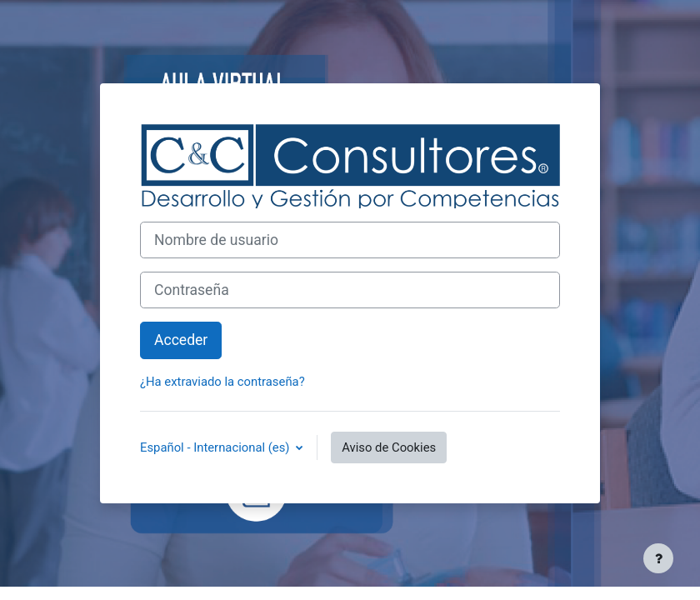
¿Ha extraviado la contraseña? (222, 382)
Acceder (181, 340)
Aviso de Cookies (389, 447)
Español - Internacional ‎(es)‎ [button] (216, 447)
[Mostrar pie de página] (658, 558)
